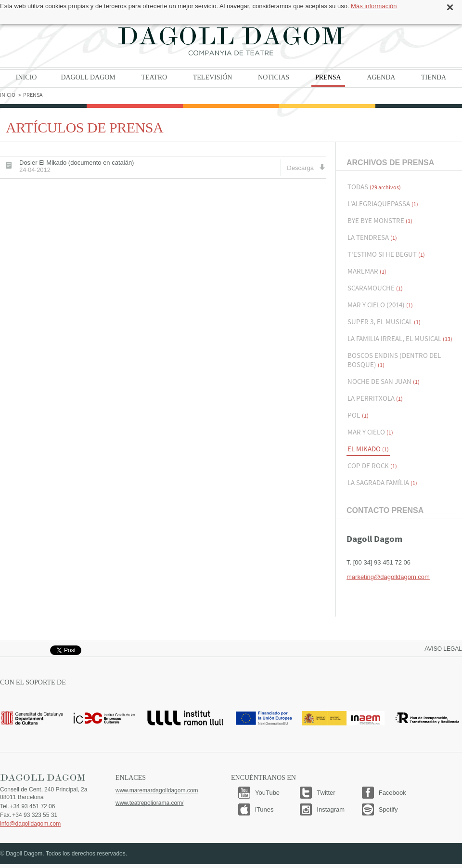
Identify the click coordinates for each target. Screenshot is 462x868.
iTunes (264, 809)
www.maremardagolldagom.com (157, 790)
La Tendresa (372, 237)
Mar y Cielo (370, 432)
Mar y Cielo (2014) (380, 305)
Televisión (213, 77)
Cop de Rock (372, 466)
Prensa (328, 77)
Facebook (392, 793)
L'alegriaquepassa (383, 204)
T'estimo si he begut (386, 254)
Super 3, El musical (384, 322)
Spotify (388, 809)
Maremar (367, 271)
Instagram (331, 809)
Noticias (274, 77)
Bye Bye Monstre (380, 220)
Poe (358, 415)
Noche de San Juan (384, 381)
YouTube (267, 793)
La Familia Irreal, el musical (400, 338)
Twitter (326, 793)
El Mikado (368, 449)
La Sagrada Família (382, 482)
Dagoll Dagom (231, 41)
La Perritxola (375, 398)
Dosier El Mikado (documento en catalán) (77, 166)
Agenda (381, 77)
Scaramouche (375, 288)
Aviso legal (443, 649)
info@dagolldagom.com (30, 824)
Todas (374, 187)
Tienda (434, 77)
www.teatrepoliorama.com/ (149, 803)
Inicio (26, 77)
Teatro (154, 77)
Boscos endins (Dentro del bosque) (394, 360)
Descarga (306, 167)
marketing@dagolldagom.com (388, 577)
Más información (374, 6)
